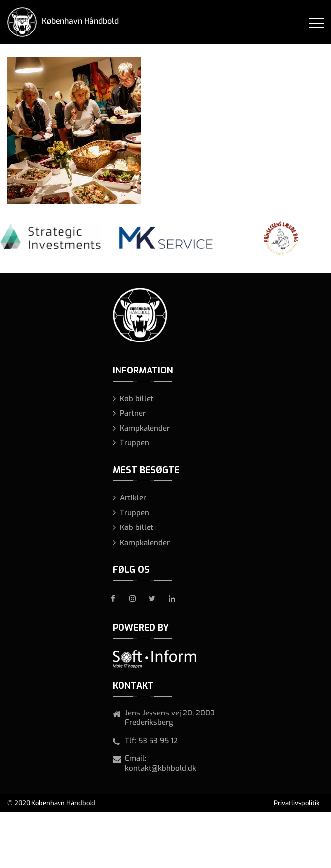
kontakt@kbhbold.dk (161, 768)
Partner (133, 413)
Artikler (133, 498)
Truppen (135, 443)
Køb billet (137, 399)
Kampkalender (145, 428)
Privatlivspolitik (297, 803)
